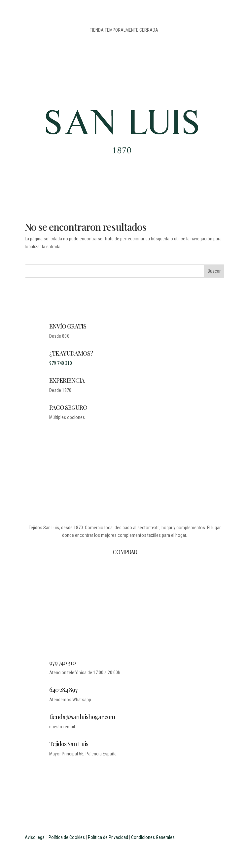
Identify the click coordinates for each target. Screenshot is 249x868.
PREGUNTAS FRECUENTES (127, 624)
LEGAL (127, 589)
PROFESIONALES (127, 641)
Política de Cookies (67, 837)
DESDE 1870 (127, 572)
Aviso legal (35, 837)
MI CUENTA (127, 607)
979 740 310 (61, 363)
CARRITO (127, 615)
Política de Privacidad (108, 837)
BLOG (127, 581)
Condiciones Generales (153, 837)
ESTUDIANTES (127, 632)
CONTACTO (127, 598)
